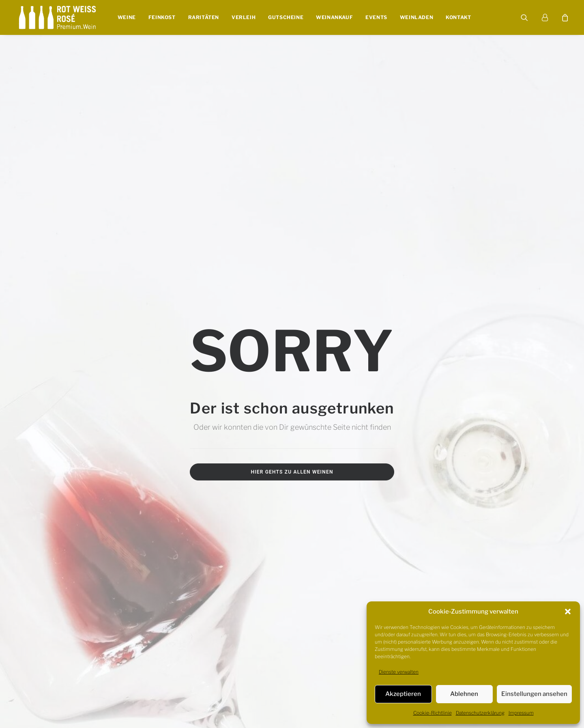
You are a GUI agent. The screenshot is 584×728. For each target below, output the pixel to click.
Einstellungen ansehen (534, 694)
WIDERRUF (203, 694)
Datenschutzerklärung (480, 713)
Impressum (521, 713)
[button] (568, 612)
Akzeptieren (403, 694)
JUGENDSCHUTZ (164, 694)
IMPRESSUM (68, 694)
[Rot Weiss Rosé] (57, 18)
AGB (134, 694)
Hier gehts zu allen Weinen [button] (292, 254)
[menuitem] (126, 18)
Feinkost (162, 18)
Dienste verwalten (399, 672)
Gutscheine (286, 18)
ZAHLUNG (262, 694)
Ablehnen (464, 694)
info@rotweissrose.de (481, 385)
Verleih (243, 18)
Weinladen (416, 18)
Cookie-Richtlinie (433, 713)
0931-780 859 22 (488, 398)
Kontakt (458, 18)
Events (376, 18)
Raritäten (203, 18)
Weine (126, 18)
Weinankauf (334, 18)
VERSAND (233, 694)
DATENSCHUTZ (106, 694)
